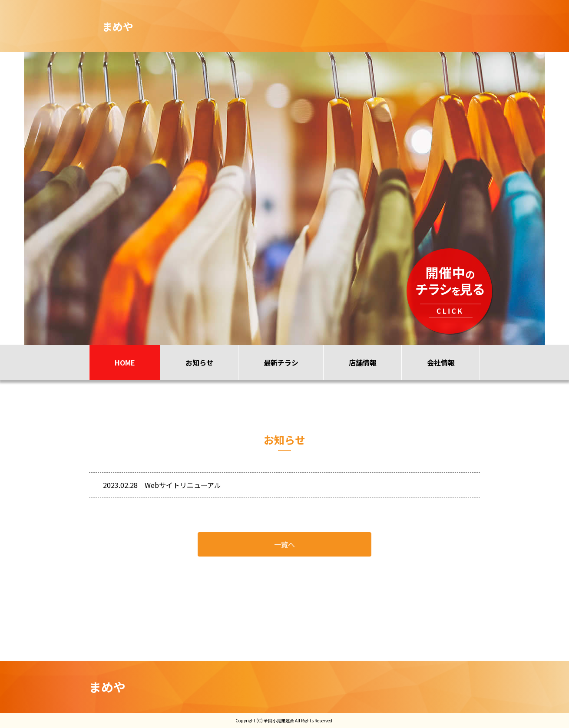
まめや (107, 687)
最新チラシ (281, 362)
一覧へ (284, 544)
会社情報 (441, 362)
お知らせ (199, 362)
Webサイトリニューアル (183, 485)
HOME (125, 362)
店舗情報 (363, 362)
